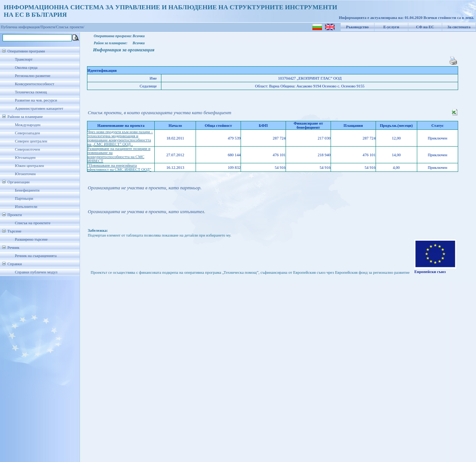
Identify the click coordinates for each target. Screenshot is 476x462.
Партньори (24, 198)
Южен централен (29, 166)
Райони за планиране (25, 117)
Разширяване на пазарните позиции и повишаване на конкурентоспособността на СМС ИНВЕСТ (119, 155)
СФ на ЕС (425, 27)
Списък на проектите (33, 223)
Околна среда (26, 68)
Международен (28, 125)
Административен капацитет (39, 108)
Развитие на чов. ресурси (36, 100)
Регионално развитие (33, 76)
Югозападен (25, 158)
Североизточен (28, 149)
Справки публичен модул (36, 272)
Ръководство (358, 27)
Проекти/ (48, 27)
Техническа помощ (31, 92)
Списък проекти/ (70, 27)
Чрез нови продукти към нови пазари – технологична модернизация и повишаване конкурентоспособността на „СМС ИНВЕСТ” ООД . (120, 138)
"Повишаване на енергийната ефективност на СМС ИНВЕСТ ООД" (119, 167)
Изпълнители (26, 207)
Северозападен (27, 133)
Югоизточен (25, 174)
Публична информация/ (21, 27)
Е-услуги (391, 27)
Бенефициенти (27, 190)
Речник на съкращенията (36, 256)
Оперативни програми (26, 51)
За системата (459, 27)
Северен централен (31, 141)
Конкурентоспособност (35, 84)
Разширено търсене (31, 239)
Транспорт (24, 59)
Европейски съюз (430, 272)
